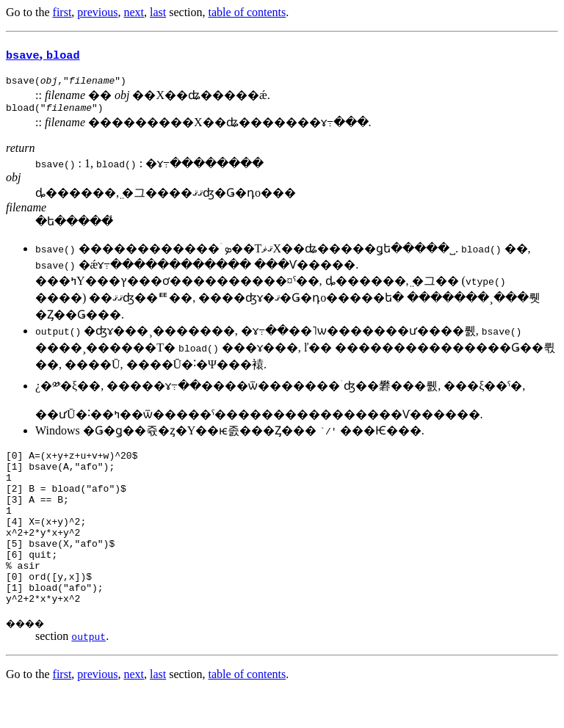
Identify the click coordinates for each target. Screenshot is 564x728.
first (62, 12)
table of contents (247, 12)
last (158, 12)
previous (97, 12)
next (134, 12)
